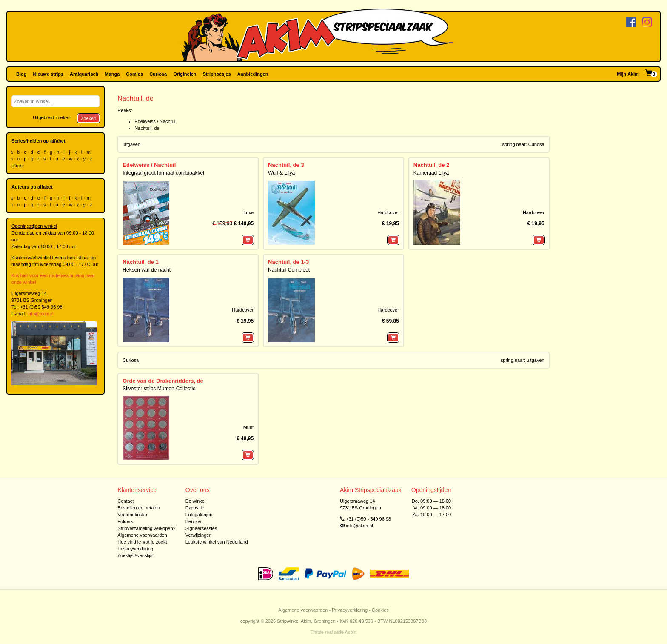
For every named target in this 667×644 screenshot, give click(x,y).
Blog (21, 74)
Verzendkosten (133, 515)
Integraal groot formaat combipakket (163, 173)
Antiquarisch (84, 74)
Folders (125, 521)
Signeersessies (201, 528)
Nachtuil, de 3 (286, 165)
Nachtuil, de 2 (432, 165)
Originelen (185, 74)
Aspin (351, 632)
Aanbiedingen (253, 74)
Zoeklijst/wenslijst (135, 555)
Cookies (380, 610)
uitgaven (131, 144)
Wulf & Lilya (281, 173)
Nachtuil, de (147, 128)
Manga (112, 74)
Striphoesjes (217, 74)
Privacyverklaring (135, 549)
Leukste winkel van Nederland (217, 542)
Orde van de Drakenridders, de (163, 381)
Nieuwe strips (48, 74)
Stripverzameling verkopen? (146, 528)
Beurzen (194, 521)
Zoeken (89, 118)
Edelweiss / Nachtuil (155, 121)
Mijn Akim (628, 74)
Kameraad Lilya (431, 173)
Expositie (195, 508)
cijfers (17, 166)
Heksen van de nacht (147, 270)
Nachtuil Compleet (289, 270)
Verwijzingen (199, 535)
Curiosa (158, 74)
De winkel (196, 501)
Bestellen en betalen (139, 508)
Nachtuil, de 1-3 (288, 262)
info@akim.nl (41, 314)
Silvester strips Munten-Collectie (159, 389)
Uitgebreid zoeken (52, 117)
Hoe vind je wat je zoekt (142, 542)
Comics (134, 74)
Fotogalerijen (199, 515)
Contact (125, 501)
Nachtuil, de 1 (141, 262)
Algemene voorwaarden (142, 535)
